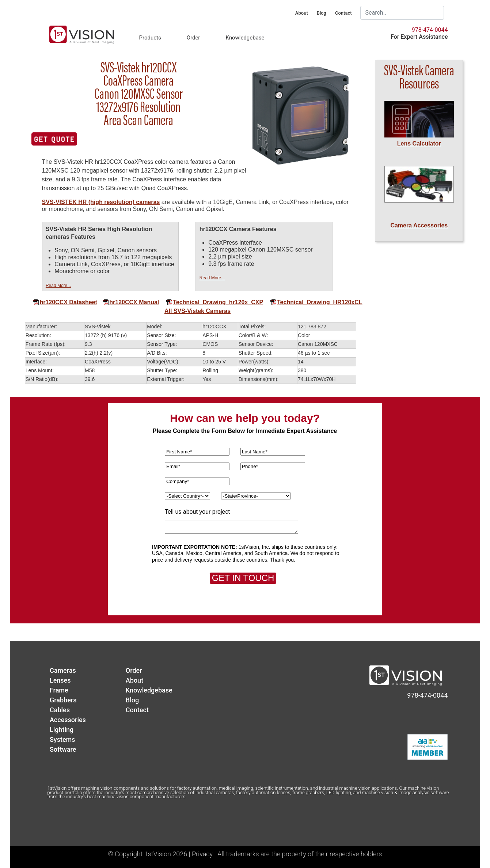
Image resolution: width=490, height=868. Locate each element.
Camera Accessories (419, 225)
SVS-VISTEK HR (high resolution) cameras (101, 202)
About (302, 13)
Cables (60, 710)
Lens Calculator (419, 144)
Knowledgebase (245, 38)
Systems (62, 739)
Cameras (63, 670)
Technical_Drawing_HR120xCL (316, 302)
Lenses (60, 680)
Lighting (62, 730)
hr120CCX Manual (131, 302)
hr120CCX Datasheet (65, 302)
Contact (343, 13)
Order (193, 38)
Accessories (68, 720)
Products (150, 38)
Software (63, 749)
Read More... (58, 286)
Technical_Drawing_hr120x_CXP (214, 302)
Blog (322, 13)
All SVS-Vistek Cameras (197, 311)
